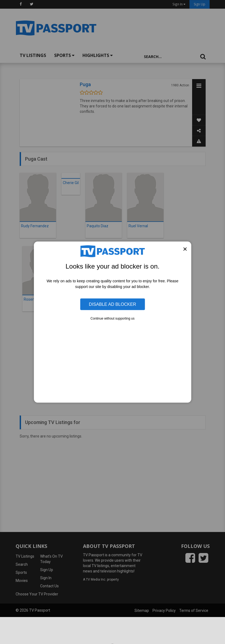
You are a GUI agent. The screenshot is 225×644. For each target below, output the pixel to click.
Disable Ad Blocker (112, 304)
